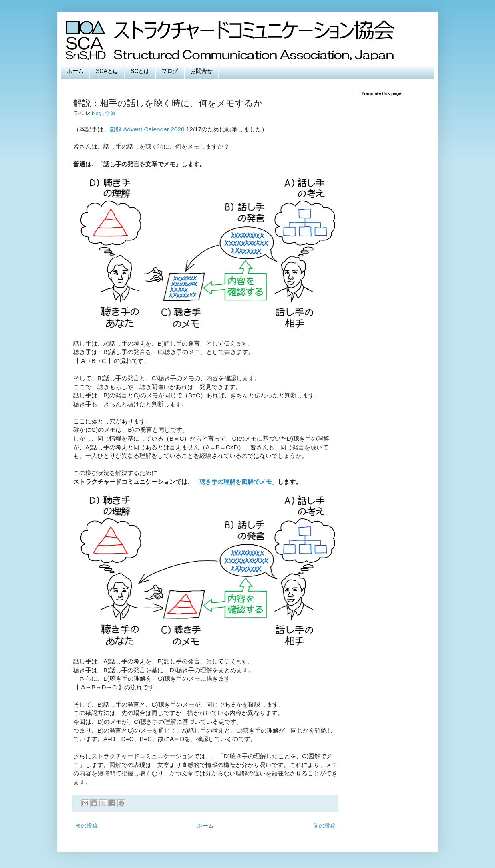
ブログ (170, 71)
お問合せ (201, 71)
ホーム (75, 71)
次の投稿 (87, 826)
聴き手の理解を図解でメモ (235, 482)
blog (97, 113)
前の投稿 (324, 826)
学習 (111, 113)
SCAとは (107, 71)
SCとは (140, 71)
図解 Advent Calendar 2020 (147, 129)
